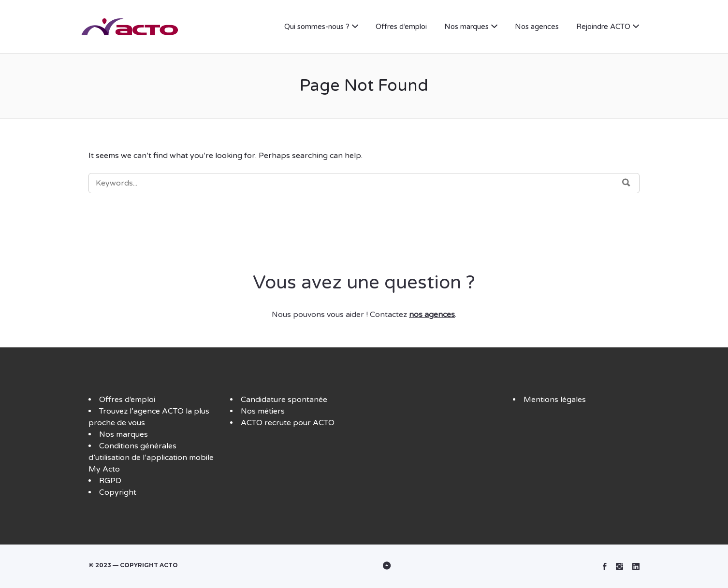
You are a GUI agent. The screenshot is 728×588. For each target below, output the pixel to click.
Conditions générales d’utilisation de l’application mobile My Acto (151, 458)
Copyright (118, 492)
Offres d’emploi (401, 27)
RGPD (110, 481)
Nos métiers (263, 411)
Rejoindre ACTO (603, 27)
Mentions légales (555, 400)
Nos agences (537, 27)
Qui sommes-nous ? (317, 27)
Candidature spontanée (284, 400)
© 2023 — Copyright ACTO (133, 565)
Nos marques (466, 27)
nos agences (432, 315)
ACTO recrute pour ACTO (288, 423)
